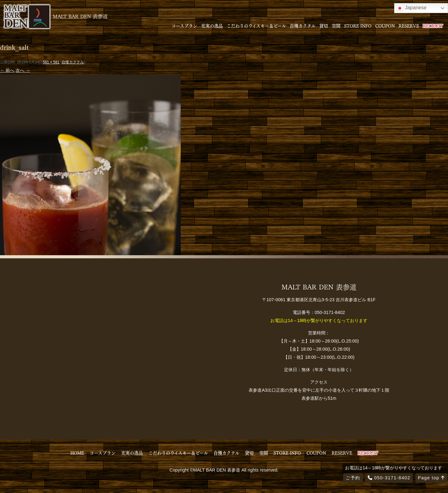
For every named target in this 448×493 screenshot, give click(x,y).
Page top (431, 478)
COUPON (385, 25)
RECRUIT (433, 25)
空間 (336, 25)
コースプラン (184, 25)
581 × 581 (51, 62)
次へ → (23, 70)
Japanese (411, 8)
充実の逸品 (212, 25)
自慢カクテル (303, 25)
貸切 (324, 25)
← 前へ (7, 70)
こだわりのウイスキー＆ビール (256, 25)
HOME (77, 453)
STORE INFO (358, 25)
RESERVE (409, 25)
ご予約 (353, 478)
